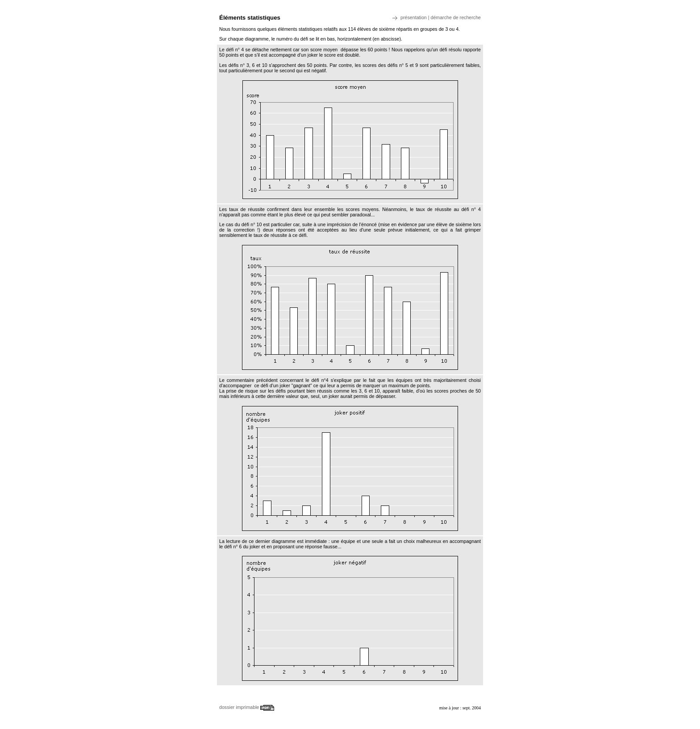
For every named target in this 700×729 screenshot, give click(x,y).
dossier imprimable (247, 707)
